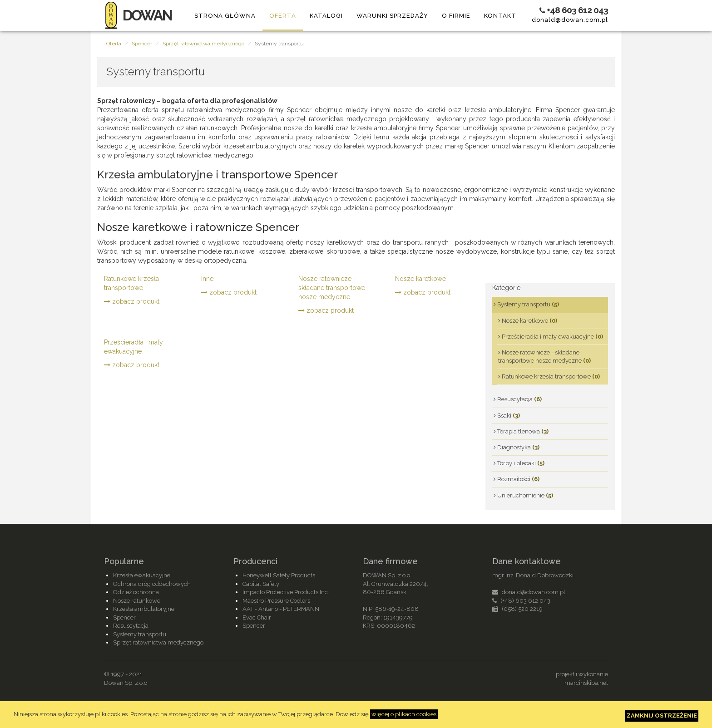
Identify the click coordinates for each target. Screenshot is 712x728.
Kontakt (500, 16)
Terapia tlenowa (521, 431)
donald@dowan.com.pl (570, 20)
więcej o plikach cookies (404, 714)
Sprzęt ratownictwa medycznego (203, 44)
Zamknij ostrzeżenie (662, 716)
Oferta (283, 16)
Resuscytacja (518, 399)
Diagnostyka (517, 447)
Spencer (142, 44)
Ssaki (507, 416)
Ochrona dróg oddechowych (152, 584)
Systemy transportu (526, 304)
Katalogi (326, 16)
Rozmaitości (517, 479)
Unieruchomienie (523, 495)
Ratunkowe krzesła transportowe (131, 283)
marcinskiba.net (586, 683)
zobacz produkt (132, 301)
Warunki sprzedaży (392, 16)
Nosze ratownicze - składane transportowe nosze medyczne (332, 288)
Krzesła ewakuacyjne (142, 575)
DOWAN (138, 15)
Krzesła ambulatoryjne (144, 609)
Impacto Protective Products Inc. (286, 592)
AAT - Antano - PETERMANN (281, 609)
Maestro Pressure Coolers (276, 601)
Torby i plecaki (519, 463)
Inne (207, 279)
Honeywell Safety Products (279, 575)
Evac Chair (257, 617)
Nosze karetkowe (420, 279)
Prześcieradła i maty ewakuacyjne (133, 347)
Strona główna (225, 16)
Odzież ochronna (136, 592)
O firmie (456, 16)
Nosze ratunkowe (137, 601)
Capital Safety (261, 584)
